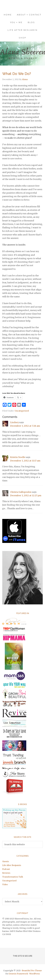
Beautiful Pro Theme (32, 971)
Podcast (6, 869)
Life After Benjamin (12, 865)
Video (5, 884)
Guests (6, 861)
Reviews (6, 873)
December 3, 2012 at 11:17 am (25, 461)
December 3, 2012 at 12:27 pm (26, 495)
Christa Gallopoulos (21, 492)
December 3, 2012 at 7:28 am (25, 426)
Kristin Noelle (18, 457)
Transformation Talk (13, 877)
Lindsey (14, 422)
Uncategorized (22, 411)
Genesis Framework (18, 974)
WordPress (35, 974)
